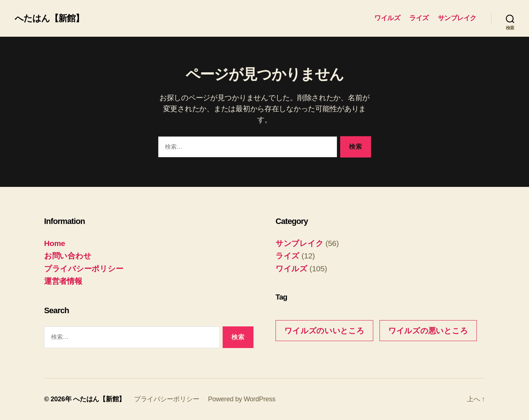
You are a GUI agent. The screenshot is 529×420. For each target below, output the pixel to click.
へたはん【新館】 (49, 18)
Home (55, 243)
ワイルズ (387, 18)
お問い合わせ (68, 256)
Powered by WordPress (242, 399)
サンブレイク (457, 18)
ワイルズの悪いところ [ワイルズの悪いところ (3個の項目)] (428, 331)
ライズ (419, 18)
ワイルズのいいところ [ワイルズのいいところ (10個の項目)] (324, 331)
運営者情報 (63, 281)
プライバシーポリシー (84, 269)
